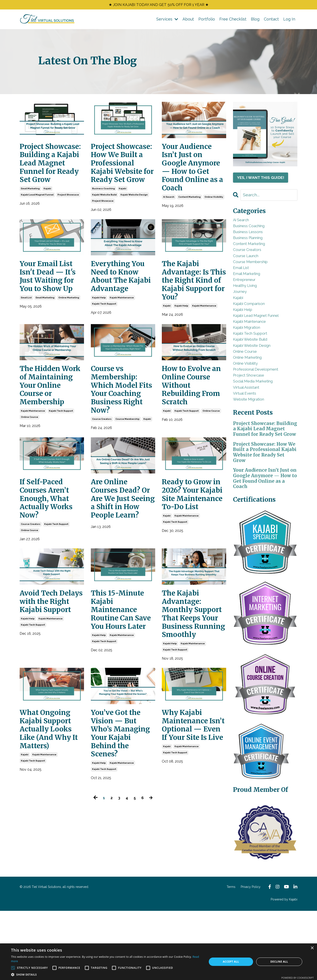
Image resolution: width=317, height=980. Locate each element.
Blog (255, 20)
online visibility (214, 215)
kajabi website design (134, 221)
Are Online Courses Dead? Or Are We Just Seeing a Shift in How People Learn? (123, 565)
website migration (253, 445)
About (188, 20)
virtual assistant (250, 430)
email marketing (30, 215)
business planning (253, 245)
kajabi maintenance (122, 339)
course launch (249, 267)
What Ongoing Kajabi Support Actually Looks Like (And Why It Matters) (49, 824)
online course (30, 475)
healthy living (248, 304)
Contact (271, 20)
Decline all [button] (279, 962)
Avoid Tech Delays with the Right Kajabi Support (50, 673)
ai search (169, 215)
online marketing (69, 329)
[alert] (158, 962)
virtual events (248, 438)
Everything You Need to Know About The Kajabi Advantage (121, 310)
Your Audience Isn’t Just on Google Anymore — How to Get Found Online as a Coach (193, 177)
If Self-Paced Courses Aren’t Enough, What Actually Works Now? (49, 561)
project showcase (68, 221)
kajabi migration (250, 356)
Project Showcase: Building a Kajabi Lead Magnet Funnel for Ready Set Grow (50, 177)
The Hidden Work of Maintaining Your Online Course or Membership (45, 435)
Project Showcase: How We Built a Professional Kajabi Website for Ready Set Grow (121, 177)
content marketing (189, 215)
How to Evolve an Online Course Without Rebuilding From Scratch (193, 431)
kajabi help (99, 339)
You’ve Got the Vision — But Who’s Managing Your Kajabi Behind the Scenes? (121, 829)
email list (26, 329)
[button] (106, 974)
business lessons (253, 238)
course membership (128, 478)
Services (167, 20)
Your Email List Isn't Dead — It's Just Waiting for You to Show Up (52, 305)
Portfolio (207, 20)
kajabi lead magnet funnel (37, 221)
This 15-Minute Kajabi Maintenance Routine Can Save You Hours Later (121, 683)
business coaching (103, 215)
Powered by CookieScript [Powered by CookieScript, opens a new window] (297, 978)
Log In (289, 20)
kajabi (47, 215)
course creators (102, 478)
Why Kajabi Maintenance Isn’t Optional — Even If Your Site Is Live (191, 824)
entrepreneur (248, 297)
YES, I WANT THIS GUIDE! (263, 179)
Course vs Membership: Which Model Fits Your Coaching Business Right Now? (121, 440)
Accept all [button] (231, 962)
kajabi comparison (253, 327)
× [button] (312, 948)
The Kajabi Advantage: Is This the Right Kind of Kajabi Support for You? (190, 315)
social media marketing (258, 423)
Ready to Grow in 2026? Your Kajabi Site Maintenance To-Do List (190, 561)
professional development (262, 408)
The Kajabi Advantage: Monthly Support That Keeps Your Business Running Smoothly (188, 692)
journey (242, 312)
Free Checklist (233, 20)
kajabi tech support (104, 345)
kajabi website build (104, 221)
